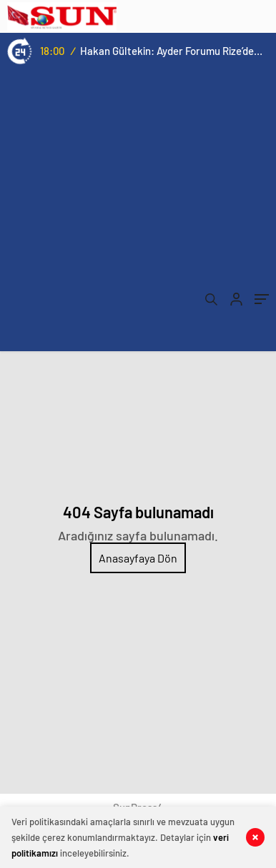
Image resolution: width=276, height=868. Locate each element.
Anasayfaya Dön (138, 558)
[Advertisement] (138, 213)
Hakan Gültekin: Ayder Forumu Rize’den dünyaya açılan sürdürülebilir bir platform (171, 51)
